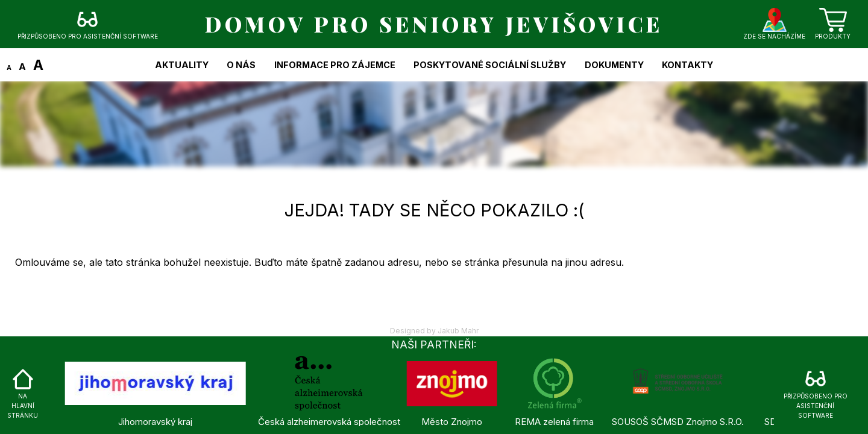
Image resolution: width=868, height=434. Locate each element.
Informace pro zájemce (335, 65)
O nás (241, 65)
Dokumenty (614, 65)
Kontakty (687, 65)
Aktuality (182, 65)
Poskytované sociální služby (490, 65)
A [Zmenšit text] (9, 68)
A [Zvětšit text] (38, 65)
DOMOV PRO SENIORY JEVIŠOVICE (434, 24)
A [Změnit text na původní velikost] (22, 67)
